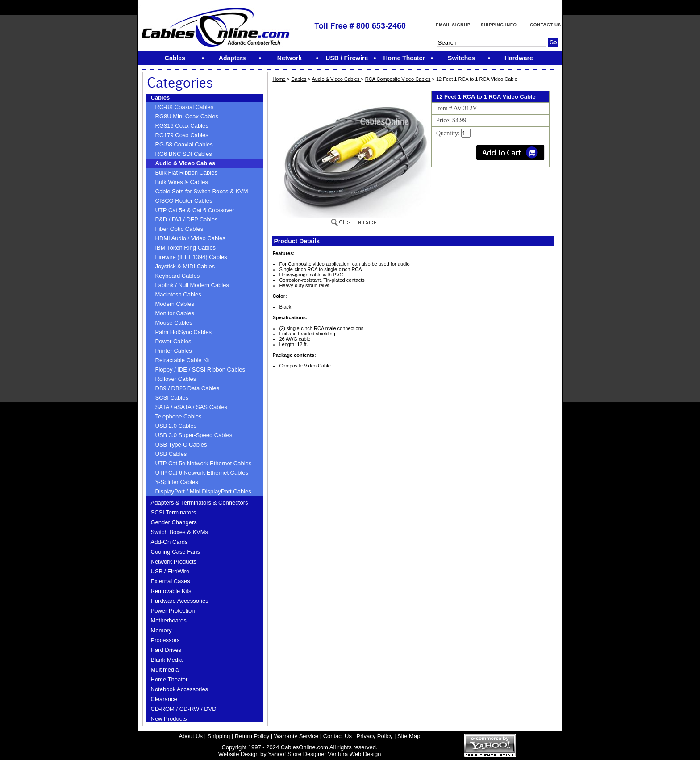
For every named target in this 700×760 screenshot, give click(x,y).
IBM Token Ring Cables (186, 248)
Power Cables (173, 341)
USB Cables (171, 454)
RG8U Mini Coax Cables (187, 116)
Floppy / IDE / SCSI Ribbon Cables (200, 370)
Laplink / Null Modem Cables (192, 285)
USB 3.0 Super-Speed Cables (194, 435)
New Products (169, 719)
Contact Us (337, 736)
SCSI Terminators (174, 512)
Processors (165, 640)
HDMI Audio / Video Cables (190, 238)
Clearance (164, 699)
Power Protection (173, 611)
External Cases (171, 581)
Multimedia (165, 670)
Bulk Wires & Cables (182, 182)
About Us (191, 736)
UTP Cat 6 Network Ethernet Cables (202, 473)
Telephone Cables (179, 416)
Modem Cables (175, 304)
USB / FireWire (170, 571)
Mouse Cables (174, 323)
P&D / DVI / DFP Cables (187, 219)
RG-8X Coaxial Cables (185, 107)
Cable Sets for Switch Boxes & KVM (202, 191)
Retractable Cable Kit (183, 360)
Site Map (409, 736)
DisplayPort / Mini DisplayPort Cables (203, 491)
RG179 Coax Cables (182, 135)
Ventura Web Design (354, 754)
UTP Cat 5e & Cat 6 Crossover (195, 210)
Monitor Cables (175, 313)
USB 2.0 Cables (176, 426)
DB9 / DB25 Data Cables (187, 388)
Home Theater (169, 679)
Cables (160, 98)
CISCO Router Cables (184, 201)
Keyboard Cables (178, 276)
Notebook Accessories (180, 689)
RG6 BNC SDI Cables (184, 154)
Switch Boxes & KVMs (180, 532)
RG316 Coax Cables (182, 126)
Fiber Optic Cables (179, 229)
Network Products (174, 562)
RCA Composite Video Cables (398, 79)
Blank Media (167, 660)
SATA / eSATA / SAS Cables (192, 407)
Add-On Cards (169, 542)
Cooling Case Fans (176, 552)
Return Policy (252, 736)
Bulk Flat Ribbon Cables (186, 173)
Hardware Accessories (180, 601)
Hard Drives (166, 650)
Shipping (219, 736)
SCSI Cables (172, 398)
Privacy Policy (375, 736)
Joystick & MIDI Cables (185, 266)
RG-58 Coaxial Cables (184, 144)
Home (279, 79)
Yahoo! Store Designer (297, 754)
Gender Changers (174, 522)
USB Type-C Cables (181, 445)
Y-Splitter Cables (177, 482)
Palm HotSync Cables (183, 332)
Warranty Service (296, 736)
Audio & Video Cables (185, 163)
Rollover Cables (176, 379)
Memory (161, 630)
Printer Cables (174, 351)
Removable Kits (171, 591)
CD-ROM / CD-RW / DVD (184, 709)
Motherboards (169, 620)
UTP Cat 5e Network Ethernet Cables (204, 463)
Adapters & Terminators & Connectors (200, 503)
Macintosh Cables (178, 294)
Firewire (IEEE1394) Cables (191, 257)
